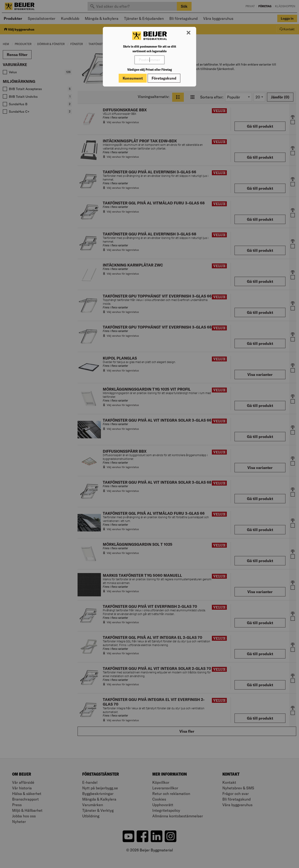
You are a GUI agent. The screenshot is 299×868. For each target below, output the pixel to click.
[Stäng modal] (189, 33)
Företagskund (164, 78)
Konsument (133, 78)
